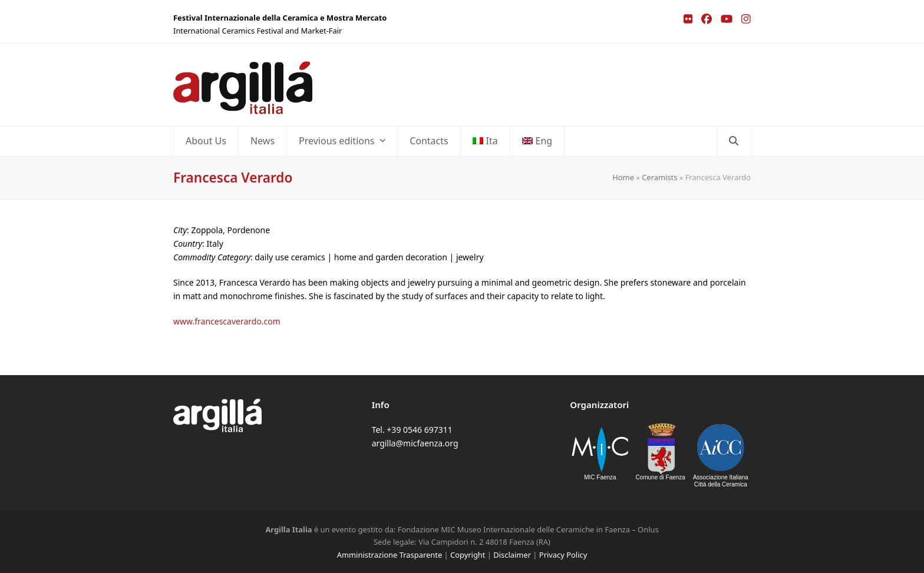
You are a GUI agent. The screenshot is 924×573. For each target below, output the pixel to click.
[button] (734, 141)
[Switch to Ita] (485, 141)
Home (623, 177)
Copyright (468, 555)
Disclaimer (512, 555)
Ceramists (659, 177)
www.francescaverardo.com (227, 321)
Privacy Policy (563, 555)
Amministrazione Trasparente (390, 555)
